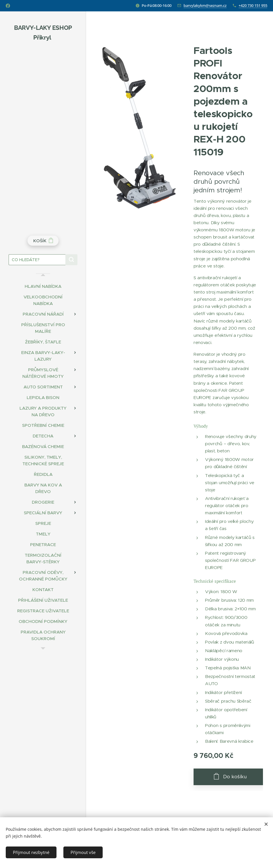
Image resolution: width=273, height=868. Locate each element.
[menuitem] (43, 286)
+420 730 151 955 (253, 5)
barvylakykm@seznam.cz (205, 5)
